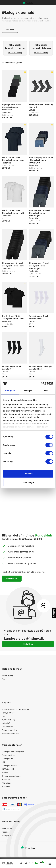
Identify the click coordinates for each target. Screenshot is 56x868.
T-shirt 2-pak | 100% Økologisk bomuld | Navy (13, 159)
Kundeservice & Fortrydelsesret (15, 709)
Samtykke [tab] (10, 391)
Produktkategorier (12, 63)
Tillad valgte (28, 482)
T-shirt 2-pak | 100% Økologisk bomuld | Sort (13, 317)
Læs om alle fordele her (34, 572)
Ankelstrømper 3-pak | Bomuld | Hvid (39, 317)
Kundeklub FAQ (8, 720)
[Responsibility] (36, 863)
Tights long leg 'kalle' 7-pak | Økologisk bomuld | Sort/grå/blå (41, 160)
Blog (4, 679)
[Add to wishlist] (25, 72)
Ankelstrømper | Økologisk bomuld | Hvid (41, 368)
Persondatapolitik (9, 730)
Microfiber (6, 783)
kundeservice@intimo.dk (24, 638)
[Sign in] (26, 863)
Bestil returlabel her (10, 734)
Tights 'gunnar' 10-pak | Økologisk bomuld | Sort (13, 264)
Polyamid (6, 786)
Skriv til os (28, 644)
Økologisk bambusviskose (13, 752)
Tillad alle (28, 474)
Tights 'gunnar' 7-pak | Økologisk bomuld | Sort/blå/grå (39, 266)
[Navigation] (50, 863)
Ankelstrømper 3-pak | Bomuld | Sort (12, 368)
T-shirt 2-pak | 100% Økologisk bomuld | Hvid (13, 212)
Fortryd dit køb (8, 713)
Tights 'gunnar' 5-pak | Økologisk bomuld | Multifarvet (12, 107)
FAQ (4, 716)
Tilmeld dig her (12, 578)
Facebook (6, 832)
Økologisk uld (8, 759)
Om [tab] (46, 391)
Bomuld (5, 773)
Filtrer (54, 613)
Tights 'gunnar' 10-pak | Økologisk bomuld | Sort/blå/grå (39, 213)
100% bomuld (8, 769)
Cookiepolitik (7, 727)
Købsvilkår (6, 723)
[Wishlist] (31, 863)
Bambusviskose (9, 755)
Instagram (6, 835)
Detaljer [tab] (28, 391)
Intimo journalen (9, 676)
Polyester (6, 779)
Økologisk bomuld (10, 766)
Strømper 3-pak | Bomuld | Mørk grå (41, 106)
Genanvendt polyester (12, 776)
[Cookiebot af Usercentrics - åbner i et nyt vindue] (41, 383)
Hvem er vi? (7, 828)
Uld (3, 762)
